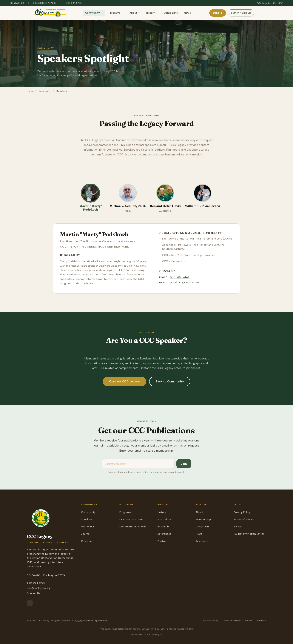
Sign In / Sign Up (241, 13)
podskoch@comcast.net (185, 282)
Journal (86, 534)
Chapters (87, 541)
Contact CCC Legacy (124, 381)
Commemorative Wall (133, 527)
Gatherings (88, 527)
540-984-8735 (74, 3)
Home (30, 91)
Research (163, 527)
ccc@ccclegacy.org (45, 3)
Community (94, 13)
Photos (162, 541)
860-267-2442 (180, 277)
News (187, 13)
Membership (203, 519)
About (135, 13)
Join (184, 464)
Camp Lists (171, 13)
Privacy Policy (242, 512)
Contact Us (17, 3)
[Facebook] (30, 603)
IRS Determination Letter (249, 534)
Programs (116, 13)
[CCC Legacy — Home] (51, 13)
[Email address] (138, 464)
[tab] (90, 198)
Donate (218, 13)
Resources (202, 541)
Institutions (164, 519)
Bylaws (238, 527)
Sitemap (262, 621)
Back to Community (170, 381)
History (152, 13)
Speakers (87, 519)
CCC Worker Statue (131, 519)
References (164, 534)
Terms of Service (244, 519)
